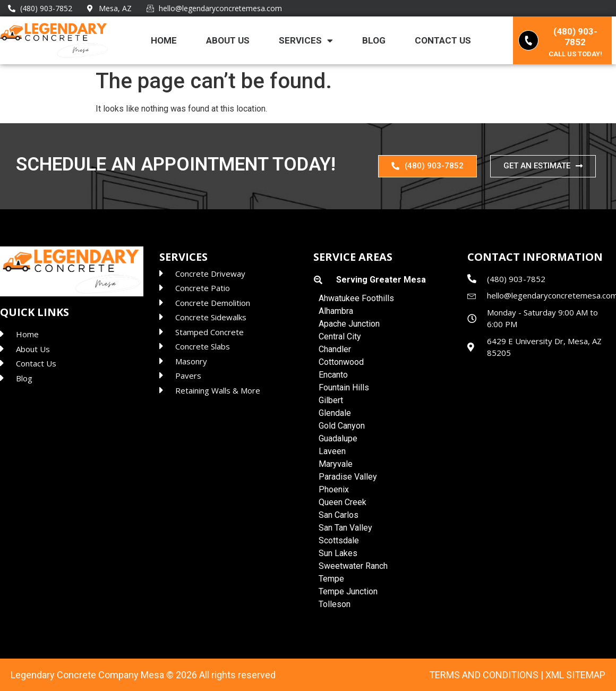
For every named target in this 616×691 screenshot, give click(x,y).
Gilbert (331, 400)
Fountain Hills (344, 387)
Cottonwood (341, 362)
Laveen (332, 451)
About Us (228, 40)
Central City (340, 336)
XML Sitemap (575, 675)
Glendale (335, 413)
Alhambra (336, 311)
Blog (374, 40)
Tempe (331, 579)
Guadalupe (338, 438)
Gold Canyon (342, 426)
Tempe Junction (348, 591)
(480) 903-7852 (575, 37)
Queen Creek (343, 502)
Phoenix (334, 489)
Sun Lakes (338, 553)
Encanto (333, 375)
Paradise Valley (348, 477)
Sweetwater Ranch (353, 566)
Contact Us (443, 40)
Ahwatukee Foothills (356, 298)
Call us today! (575, 54)
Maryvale (336, 464)
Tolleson (335, 604)
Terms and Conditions (484, 675)
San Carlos (339, 515)
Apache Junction (349, 324)
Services (306, 41)
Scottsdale (339, 540)
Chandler (335, 349)
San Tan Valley (345, 528)
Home (164, 40)
